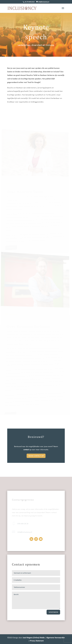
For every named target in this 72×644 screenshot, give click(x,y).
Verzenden (53, 612)
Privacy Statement (37, 641)
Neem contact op (36, 456)
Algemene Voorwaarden (55, 638)
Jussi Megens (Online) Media (34, 638)
